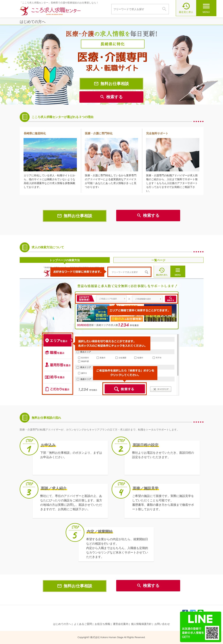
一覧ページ (158, 260)
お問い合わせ (162, 624)
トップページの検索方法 (65, 260)
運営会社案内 (121, 624)
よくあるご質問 (83, 624)
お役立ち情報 (102, 624)
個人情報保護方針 (141, 624)
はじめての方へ (62, 624)
